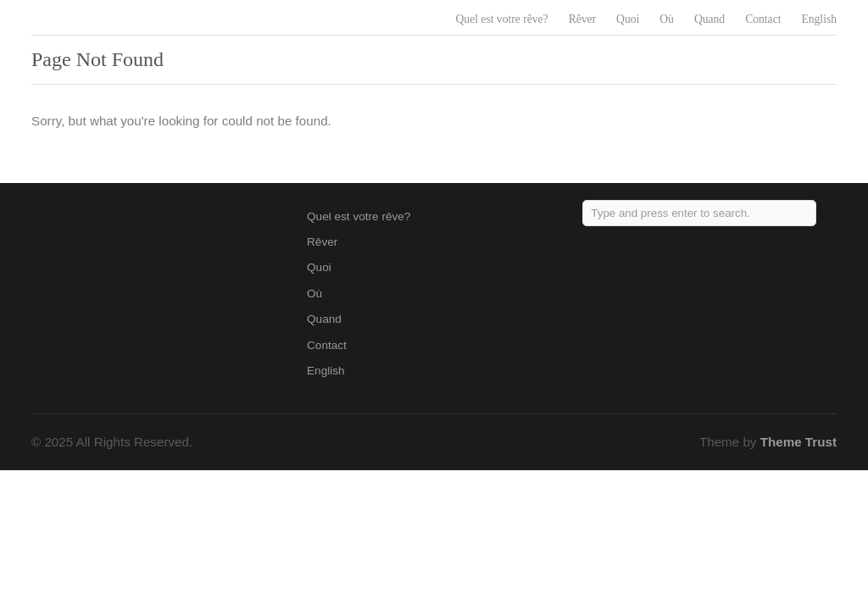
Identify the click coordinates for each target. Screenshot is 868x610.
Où (667, 19)
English (819, 19)
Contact (763, 19)
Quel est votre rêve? (502, 19)
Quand (709, 19)
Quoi (628, 19)
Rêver (582, 19)
